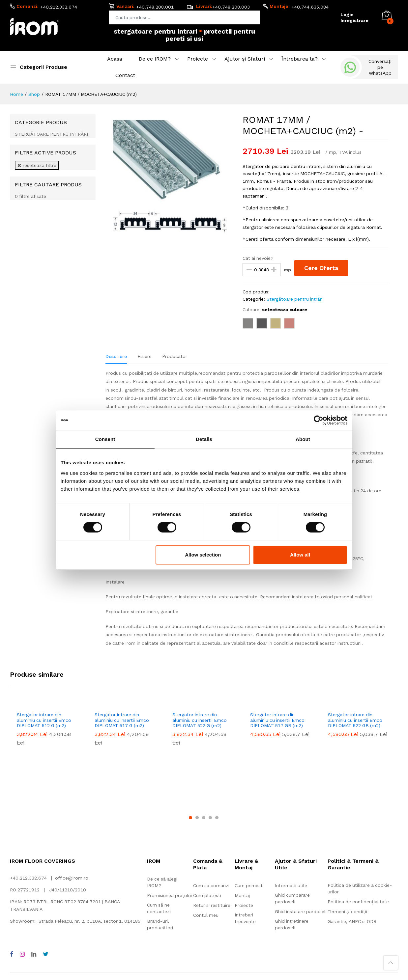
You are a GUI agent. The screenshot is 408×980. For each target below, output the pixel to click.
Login (347, 14)
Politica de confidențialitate (358, 840)
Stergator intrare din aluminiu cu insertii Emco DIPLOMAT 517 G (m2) (122, 720)
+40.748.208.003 (231, 7)
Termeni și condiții (347, 850)
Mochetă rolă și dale (32, 922)
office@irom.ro (72, 816)
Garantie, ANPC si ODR (352, 859)
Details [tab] (204, 439)
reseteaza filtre (37, 165)
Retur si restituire (212, 843)
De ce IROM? (155, 59)
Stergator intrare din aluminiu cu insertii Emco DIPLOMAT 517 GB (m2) (277, 720)
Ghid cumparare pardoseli (292, 836)
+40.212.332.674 (59, 7)
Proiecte (198, 59)
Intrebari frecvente (245, 856)
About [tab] (303, 439)
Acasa (115, 59)
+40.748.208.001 (155, 7)
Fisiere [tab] (145, 356)
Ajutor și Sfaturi (245, 59)
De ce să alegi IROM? (162, 820)
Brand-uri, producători (160, 862)
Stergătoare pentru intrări (295, 299)
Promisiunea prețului (169, 833)
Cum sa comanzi (211, 824)
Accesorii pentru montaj (340, 922)
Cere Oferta (321, 268)
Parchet (216, 922)
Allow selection (203, 555)
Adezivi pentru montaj (34, 930)
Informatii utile (291, 824)
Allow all (300, 555)
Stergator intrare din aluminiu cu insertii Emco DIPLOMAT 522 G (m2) (200, 720)
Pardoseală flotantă (199, 930)
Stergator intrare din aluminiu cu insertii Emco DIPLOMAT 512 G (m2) (44, 720)
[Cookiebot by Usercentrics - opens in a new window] (319, 420)
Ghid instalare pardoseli (301, 850)
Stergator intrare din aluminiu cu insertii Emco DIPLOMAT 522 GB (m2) (355, 720)
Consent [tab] (105, 439)
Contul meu (206, 853)
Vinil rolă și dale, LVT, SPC (89, 922)
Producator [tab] (175, 356)
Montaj (242, 833)
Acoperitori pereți (288, 922)
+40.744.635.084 (310, 7)
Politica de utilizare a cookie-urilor (360, 827)
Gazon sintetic (247, 922)
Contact (125, 75)
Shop (34, 94)
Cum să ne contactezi (159, 846)
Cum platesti (207, 833)
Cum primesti (249, 824)
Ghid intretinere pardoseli (292, 862)
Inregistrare (354, 20)
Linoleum (134, 922)
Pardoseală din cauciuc (176, 922)
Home (16, 94)
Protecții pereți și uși (86, 930)
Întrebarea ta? (300, 59)
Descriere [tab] (116, 356)
